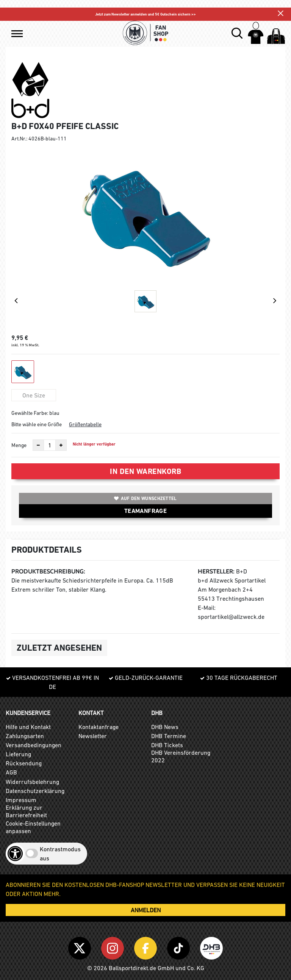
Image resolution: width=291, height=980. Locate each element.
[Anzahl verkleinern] (38, 445)
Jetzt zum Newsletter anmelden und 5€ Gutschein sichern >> (145, 14)
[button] (17, 34)
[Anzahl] (50, 445)
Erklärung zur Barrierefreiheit (26, 811)
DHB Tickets (167, 745)
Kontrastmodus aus (60, 854)
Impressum (21, 800)
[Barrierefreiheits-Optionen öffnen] (15, 854)
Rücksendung (24, 763)
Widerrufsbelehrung (32, 782)
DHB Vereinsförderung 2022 (181, 756)
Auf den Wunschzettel (145, 499)
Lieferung (18, 754)
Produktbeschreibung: (48, 571)
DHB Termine (169, 736)
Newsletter (93, 736)
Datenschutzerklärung (35, 791)
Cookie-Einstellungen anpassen (33, 827)
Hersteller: (216, 571)
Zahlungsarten (25, 736)
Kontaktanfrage (99, 727)
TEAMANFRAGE (145, 511)
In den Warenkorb (145, 471)
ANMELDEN (146, 910)
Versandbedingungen (34, 745)
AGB (11, 772)
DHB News (165, 727)
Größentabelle (85, 424)
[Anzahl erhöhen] (61, 445)
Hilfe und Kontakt (28, 727)
